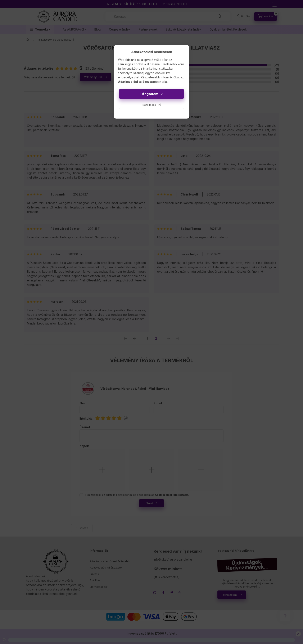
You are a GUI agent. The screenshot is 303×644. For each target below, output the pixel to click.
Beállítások (149, 105)
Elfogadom (149, 94)
